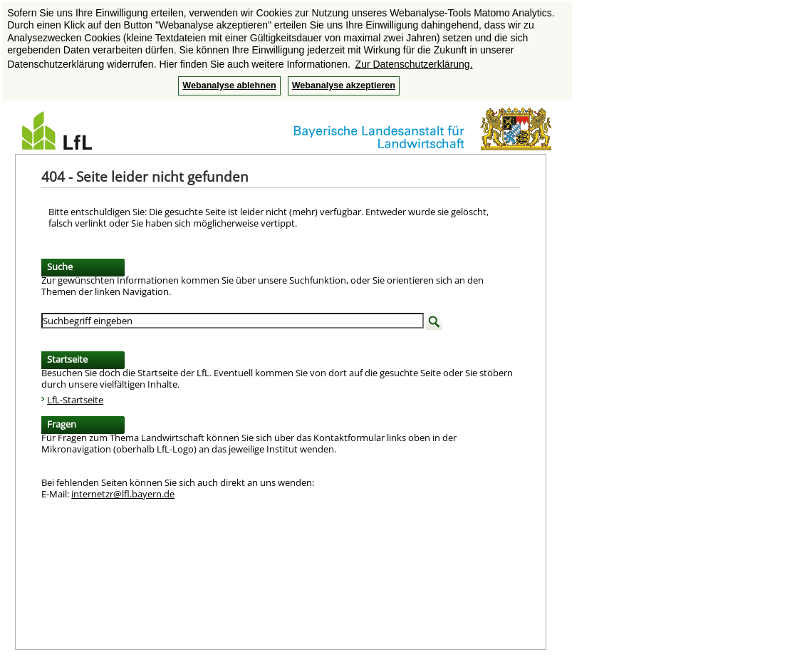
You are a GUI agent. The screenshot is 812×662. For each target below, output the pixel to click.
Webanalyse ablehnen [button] (229, 86)
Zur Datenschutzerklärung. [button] (414, 64)
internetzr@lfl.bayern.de (123, 494)
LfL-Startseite (75, 400)
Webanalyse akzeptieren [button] (344, 86)
